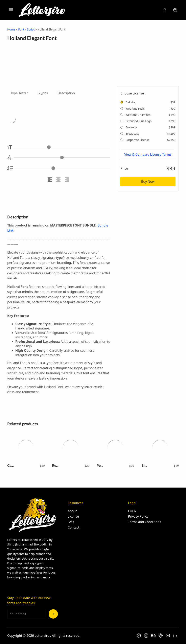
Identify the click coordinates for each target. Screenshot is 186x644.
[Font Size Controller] (62, 147)
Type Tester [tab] (19, 93)
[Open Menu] (11, 10)
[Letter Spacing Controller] (62, 158)
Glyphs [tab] (43, 93)
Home (11, 29)
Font (21, 29)
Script (31, 29)
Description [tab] (66, 93)
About (72, 511)
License (73, 516)
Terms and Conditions (145, 522)
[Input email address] (27, 614)
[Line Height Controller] (62, 168)
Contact (73, 527)
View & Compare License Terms (148, 154)
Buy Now (148, 181)
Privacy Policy (138, 516)
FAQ (71, 522)
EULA (132, 511)
